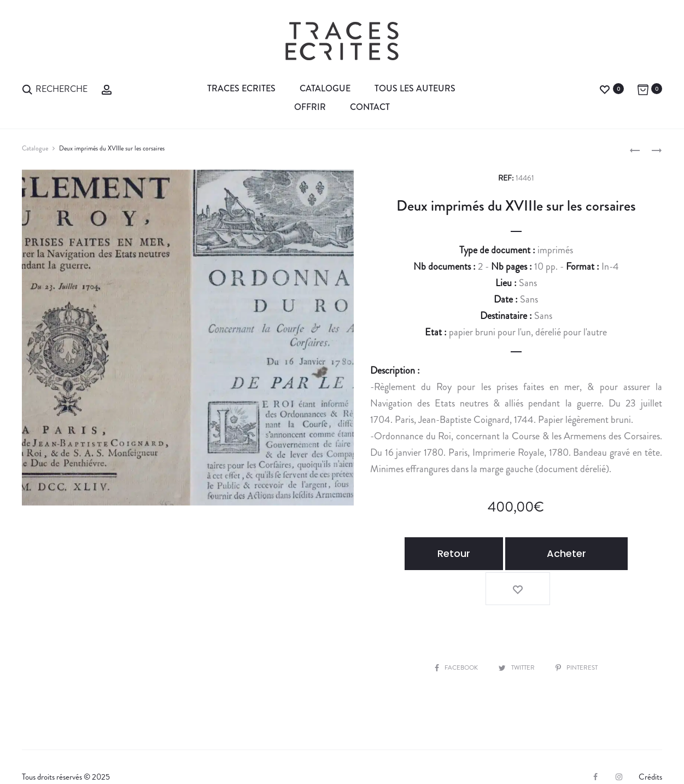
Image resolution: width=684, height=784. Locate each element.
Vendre (96, 757)
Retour (447, 553)
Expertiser (144, 757)
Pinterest (581, 630)
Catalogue (325, 88)
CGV (189, 757)
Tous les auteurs (415, 88)
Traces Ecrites (241, 88)
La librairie (48, 757)
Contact (370, 107)
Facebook (452, 630)
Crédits (650, 740)
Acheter (547, 553)
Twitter (518, 630)
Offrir (310, 107)
